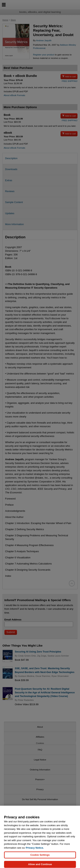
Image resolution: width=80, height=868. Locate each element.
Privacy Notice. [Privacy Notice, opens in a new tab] (35, 850)
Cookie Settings (40, 857)
